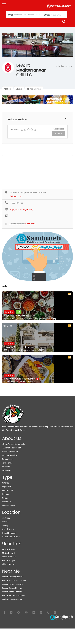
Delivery (6, 494)
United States (8, 529)
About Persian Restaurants (13, 444)
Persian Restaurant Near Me (14, 580)
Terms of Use (8, 463)
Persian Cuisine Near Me (12, 588)
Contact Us (7, 470)
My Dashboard (8, 553)
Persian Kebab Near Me (12, 592)
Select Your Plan (9, 557)
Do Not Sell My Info (10, 452)
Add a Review (34, 89)
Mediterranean (8, 505)
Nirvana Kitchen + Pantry (18, 347)
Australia (6, 518)
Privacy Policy (8, 459)
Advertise (6, 467)
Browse (58, 133)
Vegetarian (7, 487)
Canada (5, 522)
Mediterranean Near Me (12, 599)
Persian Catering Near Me (13, 577)
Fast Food (6, 502)
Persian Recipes (9, 560)
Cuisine (5, 498)
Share (8, 89)
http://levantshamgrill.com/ (21, 210)
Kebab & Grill (8, 490)
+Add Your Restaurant (12, 448)
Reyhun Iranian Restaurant (19, 316)
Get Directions (16, 196)
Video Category (9, 564)
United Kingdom (9, 533)
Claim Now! (30, 224)
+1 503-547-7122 (16, 203)
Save (19, 89)
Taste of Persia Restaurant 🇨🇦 (21, 379)
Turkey (5, 525)
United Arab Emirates (11, 537)
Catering (9, 312)
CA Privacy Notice (9, 455)
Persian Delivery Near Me (13, 584)
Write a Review (8, 549)
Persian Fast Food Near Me (13, 596)
